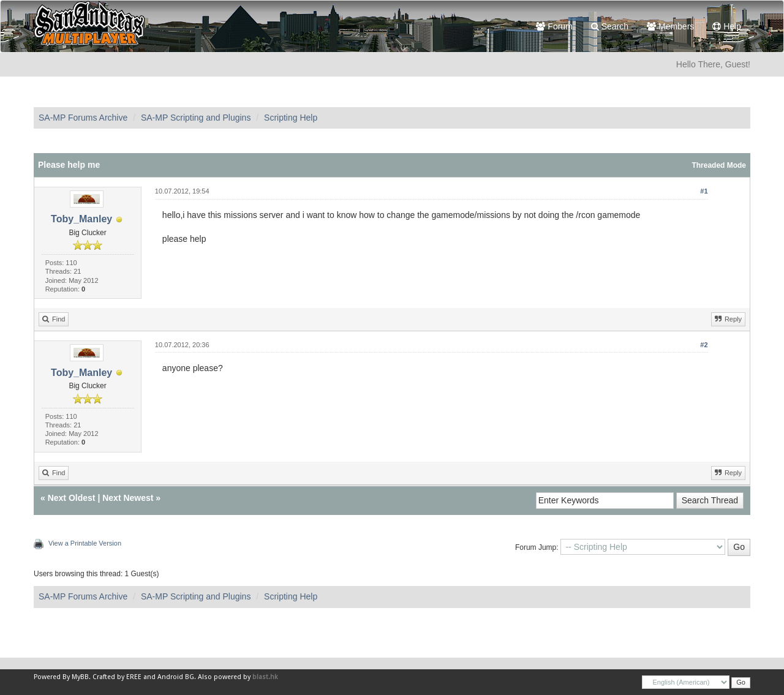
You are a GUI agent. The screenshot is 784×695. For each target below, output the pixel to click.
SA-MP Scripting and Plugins (196, 118)
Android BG (176, 677)
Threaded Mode (719, 165)
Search (610, 26)
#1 (704, 191)
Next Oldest (72, 498)
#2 (704, 345)
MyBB (80, 677)
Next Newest (128, 498)
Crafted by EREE (117, 677)
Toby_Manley (81, 219)
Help (727, 26)
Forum (554, 26)
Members (670, 26)
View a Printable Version (85, 543)
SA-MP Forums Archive (83, 118)
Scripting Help (291, 118)
